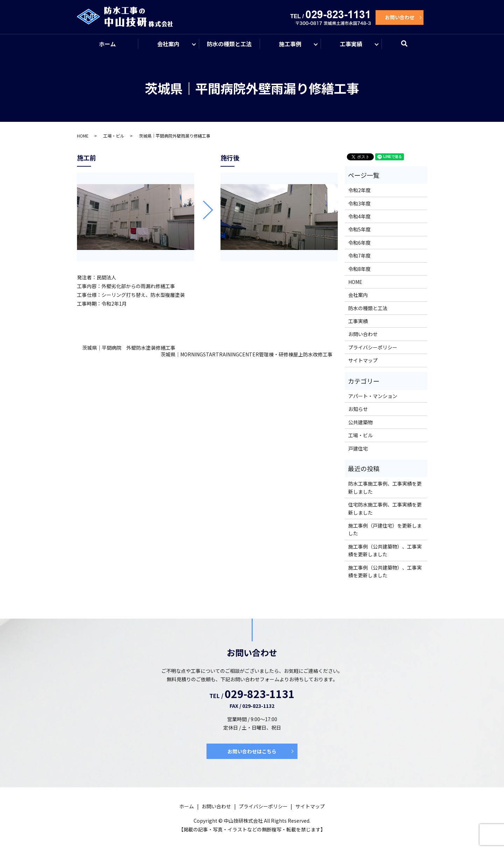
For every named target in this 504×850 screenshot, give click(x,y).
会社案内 (168, 44)
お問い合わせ (400, 17)
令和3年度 (359, 204)
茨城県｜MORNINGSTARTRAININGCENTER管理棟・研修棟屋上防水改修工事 (247, 355)
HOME (83, 136)
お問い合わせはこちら (252, 752)
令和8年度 (359, 269)
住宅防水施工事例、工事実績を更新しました (385, 509)
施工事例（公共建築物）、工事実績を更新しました (385, 551)
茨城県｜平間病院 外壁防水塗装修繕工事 (129, 348)
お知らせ (358, 409)
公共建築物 (360, 423)
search (409, 47)
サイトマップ (363, 361)
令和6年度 (359, 243)
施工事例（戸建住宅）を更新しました (385, 530)
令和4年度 (359, 217)
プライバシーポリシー (373, 348)
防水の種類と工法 (229, 44)
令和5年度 (359, 230)
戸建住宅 (358, 449)
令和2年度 (359, 190)
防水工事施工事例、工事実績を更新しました (385, 488)
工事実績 (351, 44)
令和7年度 (359, 256)
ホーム (107, 44)
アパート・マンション (373, 396)
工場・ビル (114, 136)
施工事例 (290, 44)
